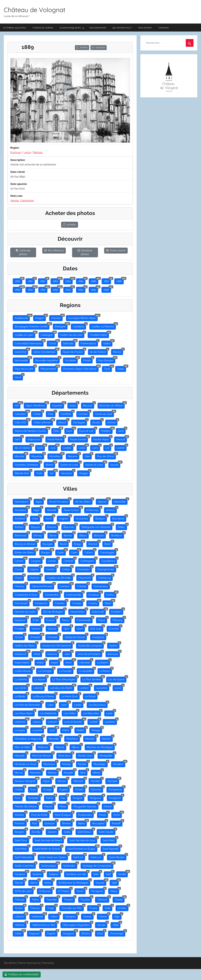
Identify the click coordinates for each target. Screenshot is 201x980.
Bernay (39, 535)
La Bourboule (24, 670)
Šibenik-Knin (23, 473)
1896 (107, 289)
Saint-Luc (97, 857)
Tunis (40, 473)
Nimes (98, 772)
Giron (81, 628)
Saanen (53, 831)
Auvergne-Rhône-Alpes (83, 317)
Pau (64, 797)
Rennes (67, 823)
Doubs (97, 422)
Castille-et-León (25, 334)
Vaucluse (67, 473)
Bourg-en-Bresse (26, 543)
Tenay (115, 890)
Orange (48, 789)
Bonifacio (118, 535)
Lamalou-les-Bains (62, 687)
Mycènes (36, 772)
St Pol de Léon (24, 890)
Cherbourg (105, 577)
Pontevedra (86, 814)
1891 (44, 289)
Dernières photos (85, 252)
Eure (70, 430)
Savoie (115, 464)
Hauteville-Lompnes (91, 645)
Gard (122, 430)
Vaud (19, 377)
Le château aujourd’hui (15, 28)
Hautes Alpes (102, 439)
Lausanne (103, 687)
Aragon (41, 317)
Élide (57, 430)
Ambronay (93, 509)
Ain (18, 405)
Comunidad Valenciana (29, 343)
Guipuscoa (35, 439)
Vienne (104, 916)
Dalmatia (69, 343)
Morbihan (56, 456)
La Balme (104, 662)
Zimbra (87, 933)
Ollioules (79, 780)
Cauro (19, 569)
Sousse (101, 882)
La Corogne (46, 670)
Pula (36, 823)
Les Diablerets (49, 713)
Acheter (82, 48)
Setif (109, 874)
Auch (49, 518)
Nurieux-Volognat (26, 780)
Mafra (67, 730)
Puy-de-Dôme (106, 456)
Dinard (63, 422)
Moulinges (101, 763)
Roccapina (99, 823)
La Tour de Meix (93, 679)
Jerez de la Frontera (90, 653)
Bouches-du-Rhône (112, 405)
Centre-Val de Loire (72, 334)
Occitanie (71, 360)
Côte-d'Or (22, 422)
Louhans (111, 721)
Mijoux (76, 747)
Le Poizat (91, 696)
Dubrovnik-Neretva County (31, 430)
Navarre (74, 456)
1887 (107, 281)
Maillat (81, 730)
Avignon (65, 518)
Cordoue (95, 594)
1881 (31, 281)
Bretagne (61, 326)
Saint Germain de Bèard (49, 840)
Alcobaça (21, 509)
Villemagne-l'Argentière (77, 924)
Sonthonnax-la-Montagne (74, 882)
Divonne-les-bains (26, 611)
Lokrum (53, 721)
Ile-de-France (99, 351)
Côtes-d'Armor (43, 422)
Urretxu (123, 907)
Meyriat (61, 747)
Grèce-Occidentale (45, 351)
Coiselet (83, 586)
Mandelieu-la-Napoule (29, 738)
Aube (74, 405)
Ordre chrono (116, 250)
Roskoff (117, 823)
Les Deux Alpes (25, 713)
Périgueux (97, 797)
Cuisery (94, 603)
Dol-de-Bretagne (54, 611)
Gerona (53, 628)
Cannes (20, 560)
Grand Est (21, 351)
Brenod (94, 543)
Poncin (109, 806)
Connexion (164, 28)
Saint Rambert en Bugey (82, 848)
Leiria (27, 152)
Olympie (113, 780)
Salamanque (50, 865)
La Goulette (87, 670)
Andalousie (22, 317)
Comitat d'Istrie (99, 334)
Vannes (88, 916)
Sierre (35, 882)
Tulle (108, 907)
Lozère (122, 447)
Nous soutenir (145, 28)
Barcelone (119, 518)
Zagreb (52, 933)
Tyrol (108, 368)
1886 (95, 281)
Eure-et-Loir (87, 430)
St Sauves (46, 890)
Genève (37, 628)
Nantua (53, 772)
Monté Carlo (86, 755)
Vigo (118, 916)
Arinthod (21, 518)
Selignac (55, 874)
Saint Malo (110, 840)
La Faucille (66, 670)
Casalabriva (109, 560)
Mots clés (16, 196)
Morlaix (67, 763)
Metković (44, 747)
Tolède (120, 899)
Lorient (95, 721)
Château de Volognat (35, 10)
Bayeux (36, 526)
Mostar (83, 763)
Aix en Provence (60, 501)
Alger (37, 509)
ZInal (101, 933)
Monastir (21, 755)
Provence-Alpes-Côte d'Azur (81, 368)
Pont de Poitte (40, 814)
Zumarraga (118, 933)
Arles (36, 518)
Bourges (49, 543)
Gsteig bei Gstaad (76, 636)
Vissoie (102, 924)
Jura (54, 447)
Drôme (112, 422)
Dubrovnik (99, 611)
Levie (110, 713)
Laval (119, 687)
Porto (118, 814)
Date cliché (18, 172)
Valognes (71, 916)
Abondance (23, 501)
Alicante (53, 509)
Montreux (50, 763)
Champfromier (107, 569)
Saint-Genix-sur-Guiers (54, 857)
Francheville (85, 620)
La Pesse (106, 670)
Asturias (57, 317)
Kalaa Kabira (23, 662)
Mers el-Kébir (24, 747)
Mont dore (65, 755)
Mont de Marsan (43, 755)
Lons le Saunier (74, 721)
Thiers (36, 899)
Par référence (54, 250)
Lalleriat (39, 687)
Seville (123, 874)
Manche (20, 456)
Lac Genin (21, 687)
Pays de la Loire (25, 368)
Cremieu (61, 603)
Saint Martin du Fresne (48, 848)
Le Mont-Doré (71, 696)
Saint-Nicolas (118, 857)
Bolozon (100, 535)
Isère (41, 447)
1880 (19, 281)
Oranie (88, 360)
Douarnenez (78, 611)
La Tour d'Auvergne (65, 679)
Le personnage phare (72, 28)
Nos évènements (98, 28)
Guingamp (99, 636)
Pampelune (116, 789)
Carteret (69, 560)
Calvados (21, 413)
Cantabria (79, 326)
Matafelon (73, 738)
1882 (44, 281)
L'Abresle (86, 662)
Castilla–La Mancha (104, 326)
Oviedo (80, 789)
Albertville (121, 501)
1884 (69, 281)
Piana (64, 806)
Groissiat (53, 636)
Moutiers (119, 763)
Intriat (38, 653)
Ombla (20, 789)
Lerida (79, 704)
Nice (84, 772)
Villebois (21, 924)
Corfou (111, 594)
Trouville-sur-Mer (73, 907)
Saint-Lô (79, 857)
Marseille (55, 738)
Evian (37, 620)
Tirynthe (86, 899)
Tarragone (98, 890)
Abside (15, 201)
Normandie (22, 360)
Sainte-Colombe (25, 865)
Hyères (114, 645)
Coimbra (66, 586)
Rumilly (37, 831)
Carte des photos (23, 252)
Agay (40, 501)
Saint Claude (107, 831)
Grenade (36, 636)
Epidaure (21, 620)
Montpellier (107, 755)
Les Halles (71, 713)
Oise (88, 456)
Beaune (53, 526)
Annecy (111, 509)
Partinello (34, 797)
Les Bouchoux (98, 704)
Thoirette (52, 899)
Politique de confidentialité (22, 974)
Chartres (35, 577)
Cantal (38, 413)
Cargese (37, 560)
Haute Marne (56, 439)
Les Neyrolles (92, 713)
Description (18, 160)
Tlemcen (103, 899)
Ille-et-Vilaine (23, 447)
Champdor (85, 569)
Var (53, 473)
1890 (31, 289)
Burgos (47, 552)
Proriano (21, 823)
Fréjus (103, 620)
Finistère (107, 430)
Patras (51, 797)
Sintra (49, 882)
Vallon (55, 916)
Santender (70, 865)
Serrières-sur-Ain (77, 874)
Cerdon (51, 569)
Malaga (97, 730)
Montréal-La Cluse (27, 763)
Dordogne (80, 422)
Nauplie (69, 772)
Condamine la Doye (27, 594)
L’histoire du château (43, 28)
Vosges (84, 473)
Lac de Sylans (117, 679)
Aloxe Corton (72, 509)
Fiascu (67, 620)
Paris (19, 797)
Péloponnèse (49, 368)
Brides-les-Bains (25, 552)
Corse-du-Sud (105, 413)
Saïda (68, 831)
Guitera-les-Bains (26, 645)
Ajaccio (103, 501)
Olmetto (96, 780)
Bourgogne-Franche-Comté (32, 326)
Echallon (117, 611)
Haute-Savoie (79, 439)
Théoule (21, 899)
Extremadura (89, 343)
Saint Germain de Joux (83, 840)
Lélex (52, 704)
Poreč (104, 814)
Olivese (63, 780)
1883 (56, 281)
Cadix (62, 552)
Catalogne (48, 334)
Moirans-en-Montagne (101, 747)
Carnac (53, 560)
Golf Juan (97, 628)
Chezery (21, 586)
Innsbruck (22, 653)
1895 (94, 289)
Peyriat (49, 806)
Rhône (50, 464)
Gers (18, 439)
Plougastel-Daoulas (86, 806)
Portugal (16, 152)
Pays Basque (107, 360)
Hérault (122, 439)
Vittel (117, 924)
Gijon (68, 628)
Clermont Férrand (43, 586)
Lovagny (21, 730)
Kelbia (41, 662)
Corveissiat (22, 603)
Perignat (79, 797)
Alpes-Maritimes (36, 405)
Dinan (109, 603)
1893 (69, 289)
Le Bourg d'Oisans (44, 696)
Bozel (64, 543)
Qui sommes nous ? (122, 28)
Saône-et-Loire (70, 464)
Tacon (81, 890)
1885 (82, 281)
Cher (52, 413)
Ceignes (35, 569)
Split (115, 882)
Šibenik (20, 882)
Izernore (53, 653)
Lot (108, 447)
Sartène (38, 874)
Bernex (69, 535)
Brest (109, 543)
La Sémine (22, 679)
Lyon (53, 730)
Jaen (68, 653)
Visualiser (99, 48)
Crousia (78, 603)
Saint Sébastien (25, 857)
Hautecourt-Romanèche (57, 645)
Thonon (69, 899)
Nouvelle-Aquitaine (47, 360)
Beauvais (70, 526)
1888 (120, 281)
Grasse (20, 636)
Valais (122, 368)
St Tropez (65, 890)
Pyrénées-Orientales (28, 464)
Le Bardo (21, 696)
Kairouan (114, 653)
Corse (53, 343)
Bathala (38, 152)
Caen (75, 552)
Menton (107, 738)
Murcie (20, 772)
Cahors (90, 552)
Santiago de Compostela (98, 865)
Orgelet (64, 789)
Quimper (51, 823)
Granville (115, 628)
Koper (56, 662)
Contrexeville (75, 594)
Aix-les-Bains (84, 501)
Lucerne (38, 730)
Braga (79, 543)
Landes (68, 447)
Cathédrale (27, 201)
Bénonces (22, 535)
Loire (96, 447)
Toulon (20, 907)
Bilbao (84, 535)
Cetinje (67, 569)
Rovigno (21, 831)
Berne (54, 535)
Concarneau (102, 586)
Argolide (58, 405)
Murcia (118, 351)
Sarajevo (21, 874)
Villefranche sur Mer (45, 924)
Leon (65, 704)
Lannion (85, 687)
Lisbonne (21, 721)
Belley (122, 526)
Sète (97, 874)
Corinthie (67, 413)
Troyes (94, 907)
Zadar (19, 933)
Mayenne (38, 456)
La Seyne (41, 679)
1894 (82, 289)
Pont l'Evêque (64, 814)
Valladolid (38, 916)
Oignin (47, 780)
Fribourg (118, 620)
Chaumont (86, 577)
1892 (56, 289)
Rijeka (82, 823)
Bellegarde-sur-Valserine (97, 526)
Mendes (91, 738)
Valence (20, 916)
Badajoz (101, 518)
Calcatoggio (108, 552)
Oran (34, 789)
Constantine (53, 594)
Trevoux (36, 907)
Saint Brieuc (86, 831)
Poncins (20, 814)
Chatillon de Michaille (60, 577)
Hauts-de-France (74, 351)
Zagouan (35, 933)
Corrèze (84, 413)
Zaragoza (69, 933)
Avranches (83, 518)
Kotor (70, 662)
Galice (108, 343)
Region (15, 148)
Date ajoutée (19, 184)
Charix (19, 577)
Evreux (51, 620)
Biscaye (89, 405)
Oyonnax (97, 789)
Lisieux (38, 721)
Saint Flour (22, 840)
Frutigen (20, 628)
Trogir (52, 907)
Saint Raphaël (112, 848)
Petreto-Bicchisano (27, 806)
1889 (18, 289)
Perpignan (116, 797)
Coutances (42, 603)
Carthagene (88, 560)
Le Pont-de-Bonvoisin (28, 704)
